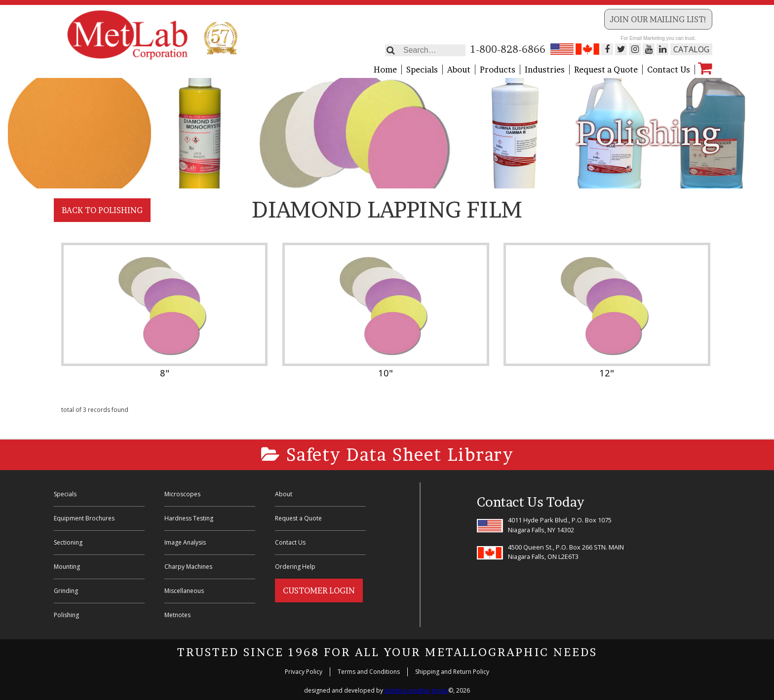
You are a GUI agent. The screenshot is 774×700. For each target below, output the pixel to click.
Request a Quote (606, 70)
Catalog (691, 49)
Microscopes (182, 494)
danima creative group (416, 690)
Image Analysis (185, 542)
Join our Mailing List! (658, 19)
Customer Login (319, 590)
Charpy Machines (188, 567)
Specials (422, 70)
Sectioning (68, 542)
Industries (545, 70)
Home (385, 70)
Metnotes (177, 615)
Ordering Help (295, 567)
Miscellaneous (184, 591)
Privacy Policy (304, 672)
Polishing (66, 615)
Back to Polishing (102, 210)
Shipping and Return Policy (452, 672)
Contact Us (669, 70)
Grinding (66, 591)
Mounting (67, 567)
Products (498, 70)
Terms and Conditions (369, 672)
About (459, 70)
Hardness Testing (189, 518)
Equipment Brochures (84, 518)
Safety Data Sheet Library (387, 455)
